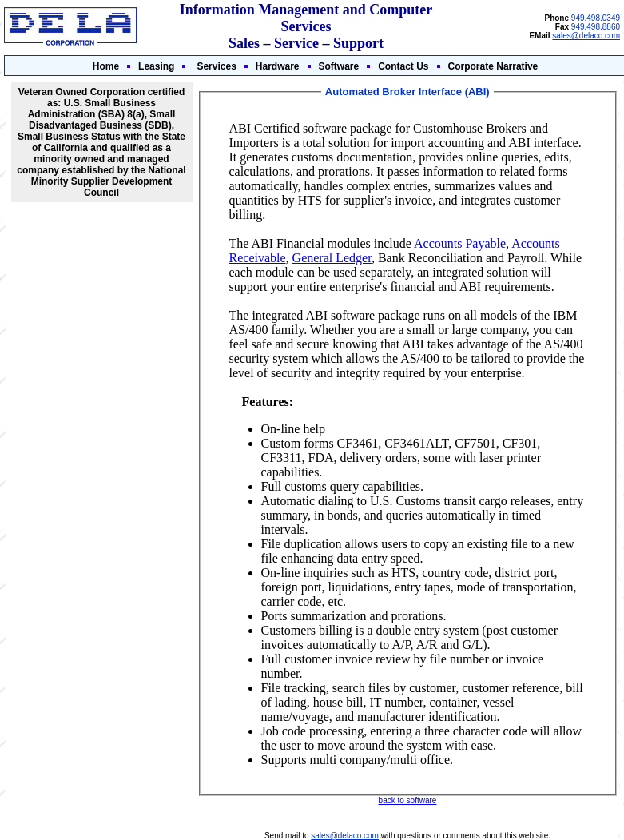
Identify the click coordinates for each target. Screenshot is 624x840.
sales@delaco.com (586, 36)
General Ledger (332, 258)
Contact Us (403, 66)
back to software (408, 800)
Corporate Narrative (493, 66)
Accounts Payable (460, 243)
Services (216, 66)
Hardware (278, 66)
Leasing (156, 66)
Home (106, 66)
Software (339, 66)
